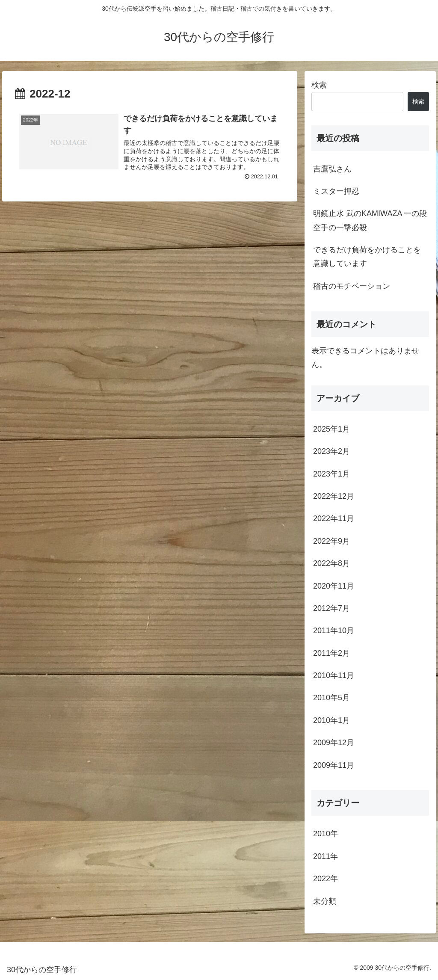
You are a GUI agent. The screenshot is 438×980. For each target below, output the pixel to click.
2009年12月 (334, 743)
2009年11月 (334, 765)
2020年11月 (334, 586)
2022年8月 (331, 563)
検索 (319, 85)
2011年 (326, 856)
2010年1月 (331, 720)
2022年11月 (334, 518)
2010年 (326, 834)
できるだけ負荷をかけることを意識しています (367, 257)
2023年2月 (331, 451)
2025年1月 (331, 429)
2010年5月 (331, 698)
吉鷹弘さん (332, 169)
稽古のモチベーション (352, 286)
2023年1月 (331, 474)
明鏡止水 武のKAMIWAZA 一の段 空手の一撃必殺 (370, 220)
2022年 (326, 879)
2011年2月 (331, 653)
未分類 (325, 901)
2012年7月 (331, 608)
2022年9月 (331, 541)
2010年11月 (334, 675)
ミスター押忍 (336, 191)
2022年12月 (334, 496)
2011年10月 (334, 631)
